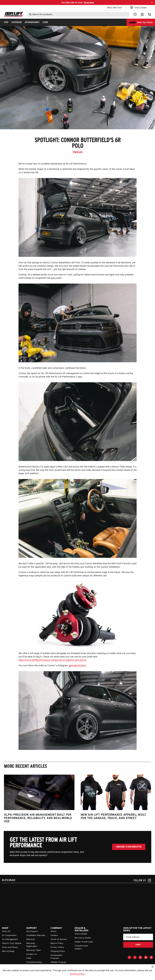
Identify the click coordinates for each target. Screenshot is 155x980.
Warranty (31, 939)
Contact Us (32, 954)
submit (138, 945)
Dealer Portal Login (84, 942)
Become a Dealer (83, 938)
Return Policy (57, 943)
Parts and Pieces (10, 947)
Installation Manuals (36, 935)
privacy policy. (78, 974)
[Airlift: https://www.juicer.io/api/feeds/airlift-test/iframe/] (78, 902)
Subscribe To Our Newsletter (129, 847)
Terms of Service (59, 939)
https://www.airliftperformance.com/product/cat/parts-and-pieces (52, 660)
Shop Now (89, 2)
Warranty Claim (33, 950)
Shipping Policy (58, 951)
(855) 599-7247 (115, 8)
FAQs (29, 958)
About (53, 931)
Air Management (10, 939)
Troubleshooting (34, 962)
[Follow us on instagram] (142, 880)
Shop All (6, 931)
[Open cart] (149, 14)
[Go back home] (14, 14)
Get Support (32, 931)
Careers (54, 935)
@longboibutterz (77, 665)
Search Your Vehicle (12, 943)
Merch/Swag (8, 951)
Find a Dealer (81, 934)
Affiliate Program (58, 962)
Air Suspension (9, 935)
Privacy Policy (57, 947)
